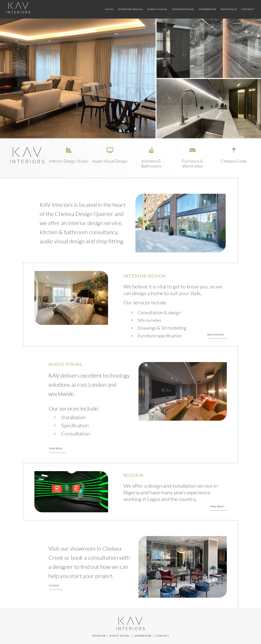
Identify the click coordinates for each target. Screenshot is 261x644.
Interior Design (130, 9)
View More (56, 448)
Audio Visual (157, 9)
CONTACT (163, 636)
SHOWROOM (143, 636)
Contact (248, 9)
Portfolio (229, 9)
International (183, 9)
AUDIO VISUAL (120, 636)
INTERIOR (99, 636)
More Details (216, 334)
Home (109, 9)
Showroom (208, 9)
